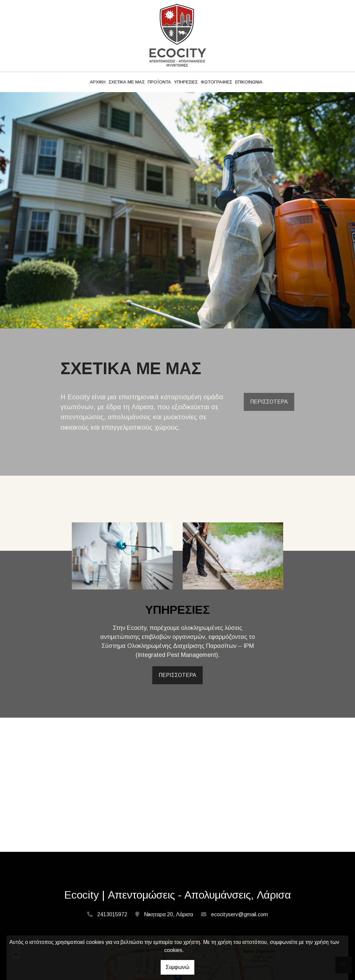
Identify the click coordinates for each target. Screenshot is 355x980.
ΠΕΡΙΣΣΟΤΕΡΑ (269, 402)
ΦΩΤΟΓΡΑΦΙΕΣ (216, 82)
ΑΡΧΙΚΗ (98, 82)
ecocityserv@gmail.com (239, 914)
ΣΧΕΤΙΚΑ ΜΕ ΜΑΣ (127, 82)
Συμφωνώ (177, 967)
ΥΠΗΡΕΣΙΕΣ (186, 82)
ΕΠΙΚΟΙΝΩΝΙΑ (249, 82)
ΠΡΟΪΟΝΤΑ (159, 82)
